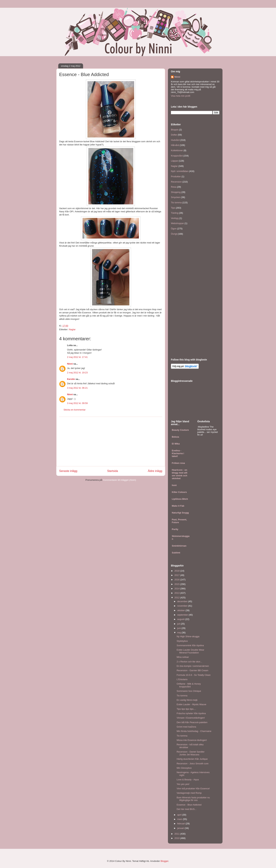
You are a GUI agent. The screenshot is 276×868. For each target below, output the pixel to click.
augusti (181, 619)
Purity (175, 529)
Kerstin (71, 379)
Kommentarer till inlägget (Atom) (120, 480)
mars (180, 819)
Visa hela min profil (181, 96)
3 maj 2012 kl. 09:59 (77, 403)
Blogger (164, 861)
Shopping (176, 192)
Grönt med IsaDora (186, 727)
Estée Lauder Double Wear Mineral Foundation (190, 651)
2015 (177, 584)
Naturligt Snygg (180, 513)
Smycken (176, 197)
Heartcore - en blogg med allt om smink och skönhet (180, 474)
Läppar (174, 161)
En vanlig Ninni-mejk (187, 700)
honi (174, 485)
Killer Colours (179, 492)
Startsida (113, 471)
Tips (173, 208)
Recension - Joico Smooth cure (192, 764)
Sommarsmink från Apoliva (190, 645)
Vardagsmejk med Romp (189, 793)
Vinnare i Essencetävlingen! (191, 718)
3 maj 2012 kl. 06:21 (77, 388)
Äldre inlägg (155, 471)
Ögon (174, 229)
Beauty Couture (180, 430)
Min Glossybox (184, 768)
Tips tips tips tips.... (186, 709)
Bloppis (175, 130)
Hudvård (175, 140)
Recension (176, 182)
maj (179, 633)
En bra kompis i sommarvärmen (193, 666)
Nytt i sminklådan (180, 171)
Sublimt (176, 553)
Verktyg (175, 218)
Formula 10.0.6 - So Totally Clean (194, 675)
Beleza (175, 437)
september (183, 615)
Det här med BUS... (186, 809)
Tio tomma (176, 203)
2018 (177, 571)
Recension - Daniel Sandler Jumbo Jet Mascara (190, 753)
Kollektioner (177, 150)
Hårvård (175, 145)
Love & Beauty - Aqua (188, 780)
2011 (177, 834)
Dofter (174, 135)
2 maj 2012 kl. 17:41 (77, 357)
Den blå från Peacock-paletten (192, 722)
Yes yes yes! (183, 784)
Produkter (176, 176)
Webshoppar (177, 223)
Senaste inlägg (68, 471)
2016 (177, 580)
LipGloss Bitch (180, 499)
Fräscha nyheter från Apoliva (191, 713)
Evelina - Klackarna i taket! (178, 453)
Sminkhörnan (179, 546)
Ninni (70, 364)
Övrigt (174, 234)
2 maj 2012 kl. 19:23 (77, 373)
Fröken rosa (178, 463)
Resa (174, 187)
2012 (177, 598)
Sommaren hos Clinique (189, 691)
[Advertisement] (111, 441)
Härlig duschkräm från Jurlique (192, 759)
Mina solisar (183, 657)
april (180, 815)
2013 (177, 593)
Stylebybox (182, 641)
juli (179, 624)
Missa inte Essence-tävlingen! (192, 740)
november (183, 606)
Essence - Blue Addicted (189, 805)
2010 (177, 838)
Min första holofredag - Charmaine (194, 731)
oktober (181, 610)
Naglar (72, 329)
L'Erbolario (182, 679)
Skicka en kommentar (75, 410)
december (183, 601)
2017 (177, 575)
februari (181, 824)
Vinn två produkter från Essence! (193, 789)
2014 (177, 589)
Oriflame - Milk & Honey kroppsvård (189, 685)
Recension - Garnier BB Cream (192, 670)
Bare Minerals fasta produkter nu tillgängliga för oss (193, 799)
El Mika (176, 444)
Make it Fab (178, 506)
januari (181, 828)
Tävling (175, 213)
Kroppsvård (177, 156)
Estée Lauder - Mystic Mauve (191, 704)
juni (179, 628)
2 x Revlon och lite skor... (189, 662)
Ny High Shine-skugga (188, 636)
